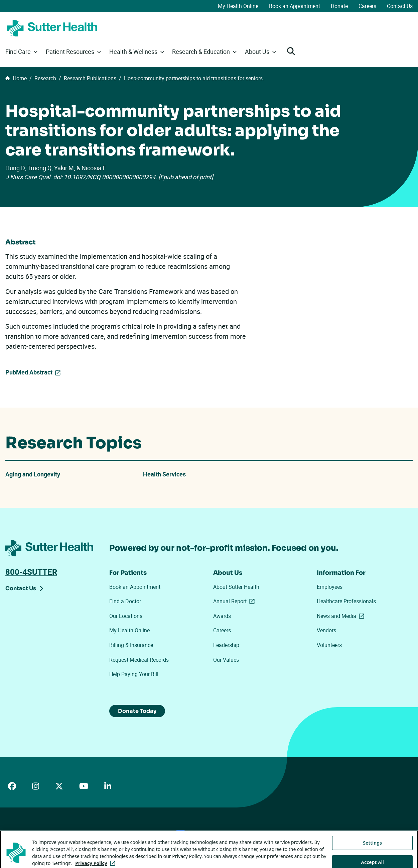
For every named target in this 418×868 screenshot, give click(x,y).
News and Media (342, 617)
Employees (330, 587)
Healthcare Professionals (346, 602)
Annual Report (235, 602)
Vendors (326, 631)
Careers (367, 6)
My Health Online (238, 6)
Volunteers (329, 646)
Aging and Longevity (36, 475)
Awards (222, 617)
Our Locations (126, 617)
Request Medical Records (139, 660)
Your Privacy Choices (158, 835)
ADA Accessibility (23, 835)
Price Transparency (67, 835)
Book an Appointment (295, 6)
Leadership (226, 646)
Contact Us (400, 6)
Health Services (166, 475)
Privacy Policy (108, 835)
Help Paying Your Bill (134, 675)
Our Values (226, 660)
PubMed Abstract (31, 372)
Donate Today (139, 712)
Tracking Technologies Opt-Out (225, 835)
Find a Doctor (125, 602)
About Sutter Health (236, 587)
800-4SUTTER (31, 572)
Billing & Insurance (131, 646)
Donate (339, 6)
